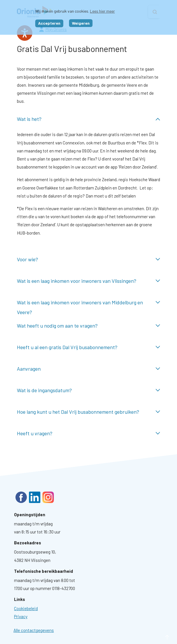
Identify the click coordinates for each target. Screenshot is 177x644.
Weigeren (81, 23)
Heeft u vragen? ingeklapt (88, 433)
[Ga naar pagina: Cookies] (26, 608)
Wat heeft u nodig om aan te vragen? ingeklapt (88, 326)
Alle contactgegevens (34, 630)
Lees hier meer (102, 11)
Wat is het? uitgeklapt (88, 119)
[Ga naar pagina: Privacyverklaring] (21, 616)
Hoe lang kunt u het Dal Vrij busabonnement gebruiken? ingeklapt (88, 412)
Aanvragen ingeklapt (88, 369)
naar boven (159, 637)
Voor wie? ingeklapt (88, 259)
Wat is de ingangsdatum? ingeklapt (88, 390)
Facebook (21, 497)
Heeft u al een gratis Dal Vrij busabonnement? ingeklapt (88, 347)
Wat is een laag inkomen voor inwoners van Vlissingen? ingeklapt (88, 281)
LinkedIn (35, 497)
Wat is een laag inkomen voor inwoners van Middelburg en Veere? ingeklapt (88, 302)
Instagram (48, 497)
